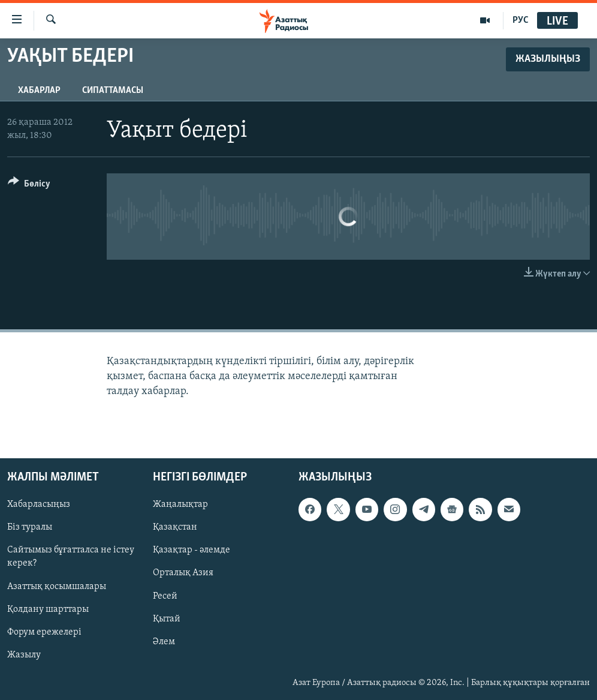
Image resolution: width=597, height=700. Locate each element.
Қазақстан (175, 527)
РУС (521, 20)
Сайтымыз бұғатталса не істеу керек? (71, 557)
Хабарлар (39, 91)
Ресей (165, 596)
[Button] (29, 186)
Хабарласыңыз (39, 504)
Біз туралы (30, 527)
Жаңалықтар (180, 504)
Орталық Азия (183, 573)
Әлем (164, 641)
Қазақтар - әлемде (192, 550)
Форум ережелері (44, 632)
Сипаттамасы (113, 91)
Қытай (167, 618)
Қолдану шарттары (48, 609)
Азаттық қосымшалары (57, 586)
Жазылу (24, 654)
